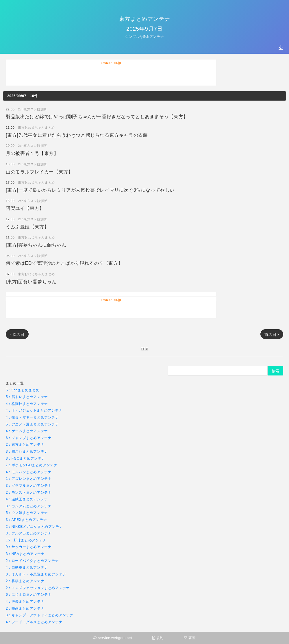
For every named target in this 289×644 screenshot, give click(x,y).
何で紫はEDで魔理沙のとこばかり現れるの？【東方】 (64, 263)
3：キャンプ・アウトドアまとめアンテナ (40, 615)
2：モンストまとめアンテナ (29, 492)
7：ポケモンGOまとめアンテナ (32, 465)
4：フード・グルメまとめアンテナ (34, 622)
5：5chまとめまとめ (23, 390)
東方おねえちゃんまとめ (36, 127)
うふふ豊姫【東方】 (27, 226)
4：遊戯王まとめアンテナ (27, 499)
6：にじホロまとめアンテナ (29, 594)
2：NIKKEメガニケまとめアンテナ (34, 527)
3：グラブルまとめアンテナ (29, 485)
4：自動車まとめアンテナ (27, 567)
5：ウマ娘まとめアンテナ (27, 513)
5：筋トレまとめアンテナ (27, 397)
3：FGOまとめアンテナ (25, 458)
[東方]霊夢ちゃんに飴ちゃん (36, 245)
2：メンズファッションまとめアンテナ (38, 588)
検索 (275, 371)
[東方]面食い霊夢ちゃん (31, 281)
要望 (190, 638)
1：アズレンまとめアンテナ (29, 479)
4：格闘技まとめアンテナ (27, 404)
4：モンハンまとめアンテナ (29, 472)
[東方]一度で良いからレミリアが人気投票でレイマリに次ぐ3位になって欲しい (90, 190)
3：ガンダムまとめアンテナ (29, 506)
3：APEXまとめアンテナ (26, 520)
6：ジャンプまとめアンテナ (29, 438)
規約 (158, 638)
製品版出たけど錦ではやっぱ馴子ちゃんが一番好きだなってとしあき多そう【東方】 (97, 116)
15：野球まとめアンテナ (26, 540)
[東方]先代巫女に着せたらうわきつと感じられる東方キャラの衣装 (77, 135)
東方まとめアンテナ (144, 19)
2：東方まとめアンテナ (25, 444)
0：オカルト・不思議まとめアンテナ (36, 574)
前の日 (272, 334)
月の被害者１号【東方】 (32, 153)
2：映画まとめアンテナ (25, 608)
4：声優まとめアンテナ (25, 601)
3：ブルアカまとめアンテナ (29, 533)
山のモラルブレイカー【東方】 (39, 172)
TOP (144, 349)
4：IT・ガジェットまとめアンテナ (34, 410)
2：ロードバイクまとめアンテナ (32, 561)
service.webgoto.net (113, 638)
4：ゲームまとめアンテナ (27, 431)
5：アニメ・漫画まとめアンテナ (32, 424)
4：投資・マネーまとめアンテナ (32, 417)
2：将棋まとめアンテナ (25, 581)
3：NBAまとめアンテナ (25, 554)
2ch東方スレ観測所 (33, 109)
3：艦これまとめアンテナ (27, 451)
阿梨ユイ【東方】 (25, 208)
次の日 (17, 334)
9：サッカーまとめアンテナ (29, 547)
